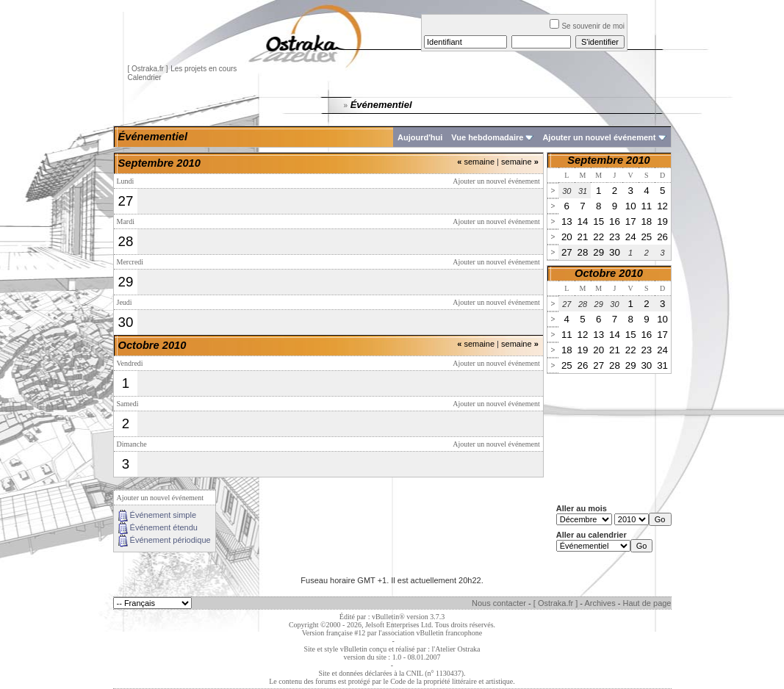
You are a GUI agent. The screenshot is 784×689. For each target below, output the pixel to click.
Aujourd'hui (420, 137)
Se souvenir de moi (587, 26)
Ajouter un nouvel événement (599, 137)
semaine (476, 162)
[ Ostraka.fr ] (148, 69)
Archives (600, 603)
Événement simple (163, 515)
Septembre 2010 (608, 160)
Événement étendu (164, 527)
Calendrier (145, 77)
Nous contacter (499, 603)
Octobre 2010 (609, 273)
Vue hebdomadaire (487, 137)
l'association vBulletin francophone (430, 633)
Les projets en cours (204, 69)
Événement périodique (170, 540)
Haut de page (647, 603)
